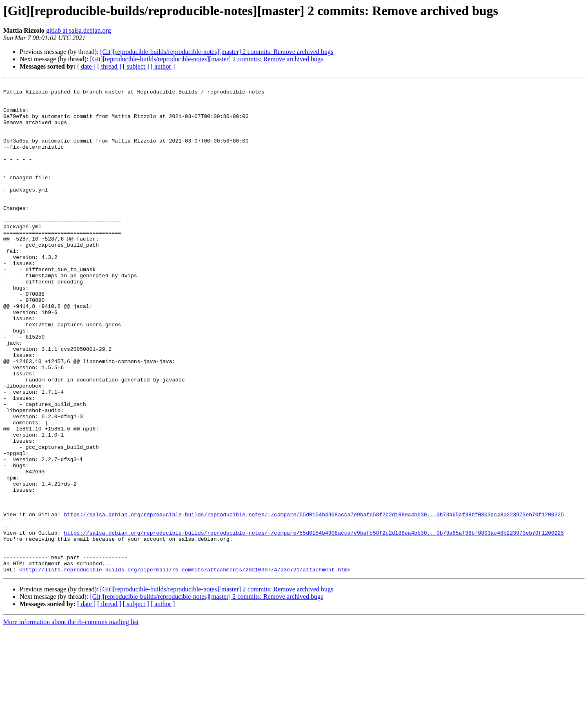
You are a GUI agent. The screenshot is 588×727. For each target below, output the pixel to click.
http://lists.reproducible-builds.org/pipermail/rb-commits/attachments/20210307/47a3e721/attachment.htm (185, 667)
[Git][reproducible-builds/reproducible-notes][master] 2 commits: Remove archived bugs (217, 52)
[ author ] (163, 66)
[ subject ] (136, 66)
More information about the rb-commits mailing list (71, 720)
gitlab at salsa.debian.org (79, 30)
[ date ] (86, 66)
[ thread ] (109, 66)
